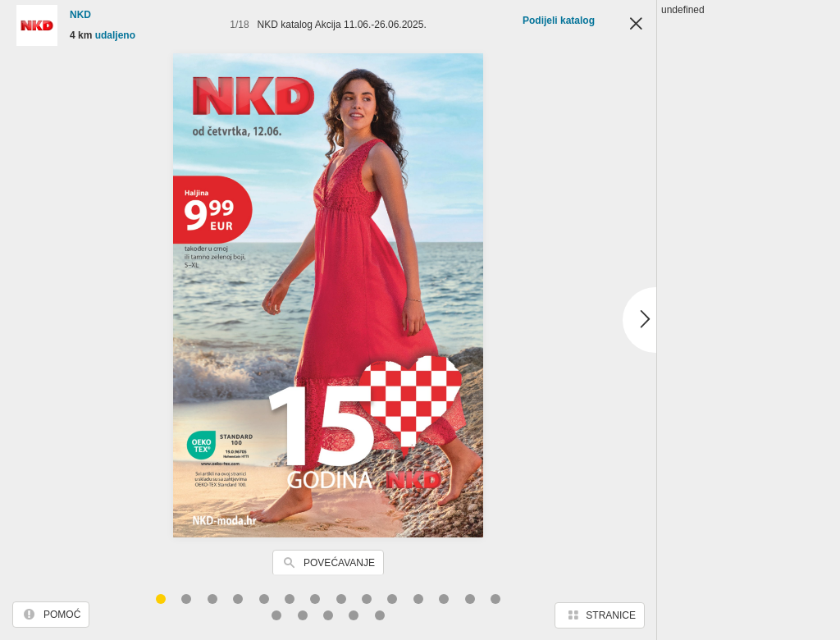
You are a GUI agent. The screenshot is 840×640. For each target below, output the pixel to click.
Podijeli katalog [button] (559, 21)
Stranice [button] (611, 615)
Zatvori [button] (636, 25)
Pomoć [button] (62, 615)
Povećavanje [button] (339, 563)
